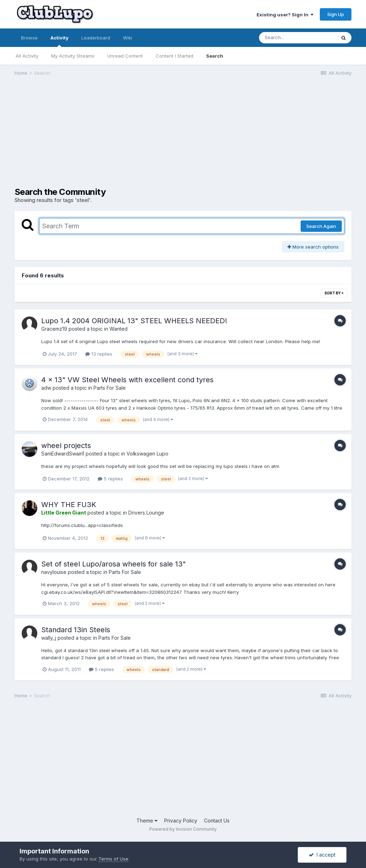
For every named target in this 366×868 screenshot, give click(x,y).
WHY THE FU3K (69, 505)
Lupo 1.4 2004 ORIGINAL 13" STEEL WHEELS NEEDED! (134, 321)
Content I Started (174, 56)
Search (215, 56)
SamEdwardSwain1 (63, 454)
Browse (29, 38)
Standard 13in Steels (76, 630)
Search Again (321, 226)
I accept (322, 855)
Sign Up (336, 14)
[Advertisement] (98, 137)
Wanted (119, 329)
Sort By (334, 293)
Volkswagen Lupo (147, 454)
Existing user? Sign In (285, 15)
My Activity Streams (73, 56)
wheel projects (66, 446)
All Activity (27, 56)
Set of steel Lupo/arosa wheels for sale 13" (114, 564)
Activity (60, 41)
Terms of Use (113, 859)
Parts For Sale (110, 388)
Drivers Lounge (146, 513)
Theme (147, 821)
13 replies (99, 354)
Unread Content (125, 56)
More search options (313, 247)
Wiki (128, 38)
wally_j (49, 638)
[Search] (297, 38)
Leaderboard (96, 38)
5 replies (110, 479)
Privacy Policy (181, 821)
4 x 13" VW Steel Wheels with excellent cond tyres (127, 380)
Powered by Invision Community (183, 829)
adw (46, 388)
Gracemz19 (54, 329)
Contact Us (217, 821)
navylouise (54, 572)
